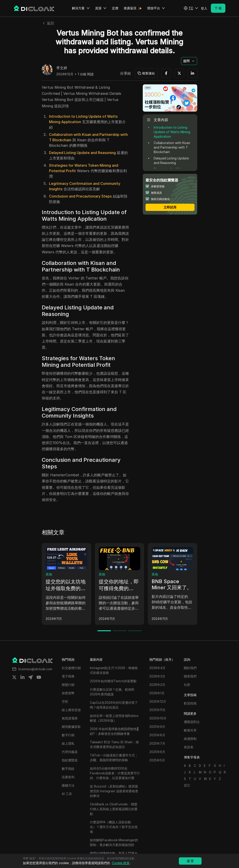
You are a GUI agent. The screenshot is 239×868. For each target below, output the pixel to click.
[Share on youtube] (39, 677)
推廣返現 (130, 8)
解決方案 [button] (81, 8)
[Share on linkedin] (22, 677)
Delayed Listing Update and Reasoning (82, 153)
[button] (191, 8)
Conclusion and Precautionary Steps (80, 196)
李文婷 (62, 68)
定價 (115, 8)
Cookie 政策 (121, 863)
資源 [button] (101, 8)
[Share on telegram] (31, 677)
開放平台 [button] (156, 8)
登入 (204, 8)
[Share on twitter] (14, 677)
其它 (187, 785)
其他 (49, 574)
